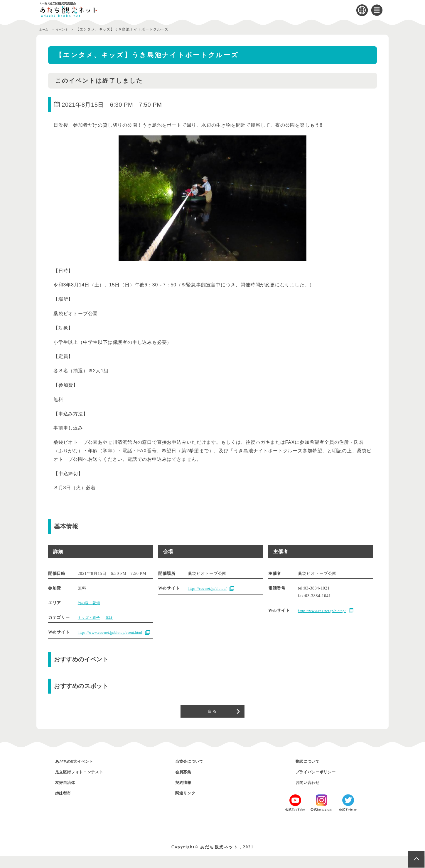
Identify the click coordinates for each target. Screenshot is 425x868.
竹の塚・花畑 (91, 603)
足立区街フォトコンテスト (88, 784)
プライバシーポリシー (323, 784)
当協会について (194, 773)
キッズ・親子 (91, 618)
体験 (113, 618)
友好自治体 (69, 794)
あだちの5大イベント (81, 773)
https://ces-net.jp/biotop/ (211, 589)
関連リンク (189, 805)
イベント (67, 29)
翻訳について (312, 773)
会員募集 (186, 784)
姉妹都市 (66, 805)
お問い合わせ (312, 794)
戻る (212, 721)
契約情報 (186, 794)
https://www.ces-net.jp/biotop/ (326, 611)
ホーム (45, 29)
